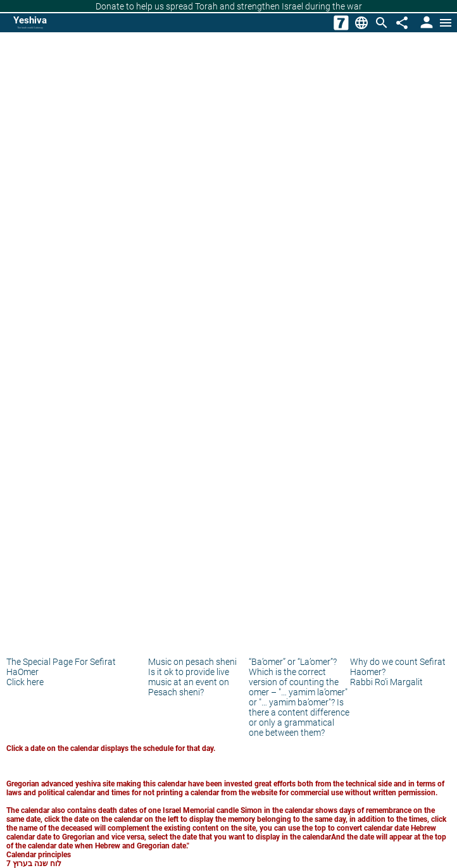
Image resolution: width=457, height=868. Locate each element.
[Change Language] (361, 23)
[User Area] (425, 23)
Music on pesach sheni (192, 662)
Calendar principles (39, 855)
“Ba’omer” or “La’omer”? (293, 662)
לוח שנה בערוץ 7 (34, 864)
